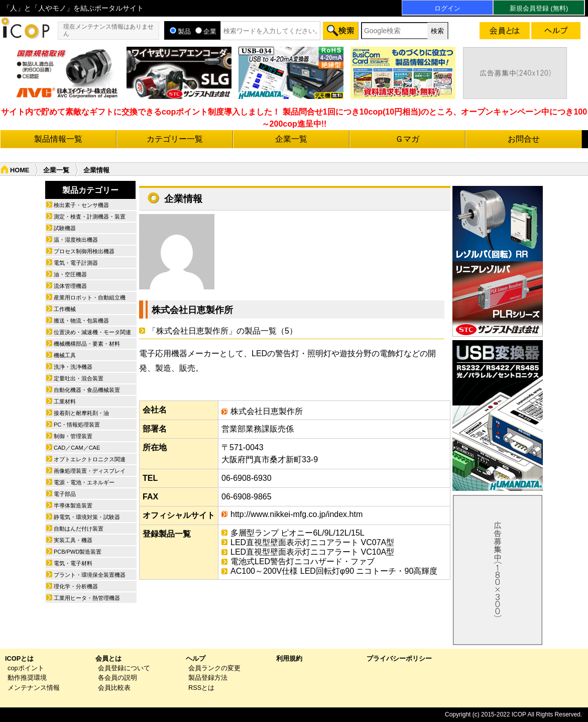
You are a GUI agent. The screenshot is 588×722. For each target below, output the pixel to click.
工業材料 (65, 401)
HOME (20, 170)
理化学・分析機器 (76, 586)
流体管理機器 (70, 286)
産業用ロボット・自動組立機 (90, 297)
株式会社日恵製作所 (192, 310)
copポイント (26, 668)
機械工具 (65, 355)
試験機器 (65, 228)
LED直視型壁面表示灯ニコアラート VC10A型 (312, 552)
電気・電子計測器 (76, 263)
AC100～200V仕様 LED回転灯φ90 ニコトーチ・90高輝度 (334, 571)
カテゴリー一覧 (175, 139)
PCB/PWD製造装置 (78, 552)
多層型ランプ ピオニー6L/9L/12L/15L (298, 533)
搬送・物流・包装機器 (81, 321)
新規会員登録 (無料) (539, 8)
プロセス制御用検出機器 (84, 251)
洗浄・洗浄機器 (73, 367)
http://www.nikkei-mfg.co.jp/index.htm (297, 514)
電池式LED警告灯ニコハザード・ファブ (303, 561)
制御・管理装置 (73, 436)
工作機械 (65, 309)
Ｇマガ (407, 139)
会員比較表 (114, 688)
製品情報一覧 (58, 139)
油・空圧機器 (70, 274)
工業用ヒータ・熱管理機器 (87, 598)
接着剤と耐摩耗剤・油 (81, 413)
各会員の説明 (117, 678)
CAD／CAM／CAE (77, 448)
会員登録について (124, 668)
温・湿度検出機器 (76, 240)
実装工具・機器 (73, 540)
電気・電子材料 (73, 563)
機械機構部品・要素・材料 (87, 344)
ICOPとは (19, 658)
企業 (206, 31)
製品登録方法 (208, 678)
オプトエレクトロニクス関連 (90, 459)
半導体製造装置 (73, 505)
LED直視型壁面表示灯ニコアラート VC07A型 (312, 542)
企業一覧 (291, 139)
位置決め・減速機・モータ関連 (92, 332)
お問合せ (524, 139)
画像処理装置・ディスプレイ (90, 471)
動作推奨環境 (27, 678)
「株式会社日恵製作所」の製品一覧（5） (223, 331)
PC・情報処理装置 (77, 425)
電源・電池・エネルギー (84, 482)
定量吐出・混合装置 (79, 378)
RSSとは (201, 688)
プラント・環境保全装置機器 (90, 575)
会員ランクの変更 (214, 668)
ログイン (447, 8)
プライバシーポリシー (399, 658)
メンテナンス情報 (34, 688)
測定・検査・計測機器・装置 (90, 217)
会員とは (108, 658)
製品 (180, 31)
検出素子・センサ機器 (81, 205)
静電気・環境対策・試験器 (87, 517)
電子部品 (65, 494)
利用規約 (289, 658)
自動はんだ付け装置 (79, 529)
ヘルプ (196, 658)
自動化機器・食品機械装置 (87, 390)
